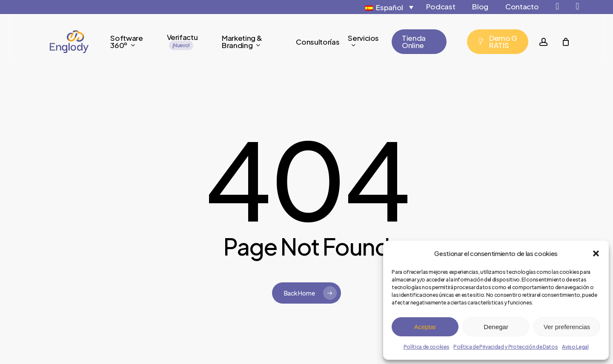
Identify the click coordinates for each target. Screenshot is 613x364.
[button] (596, 253)
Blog (480, 6)
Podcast (441, 6)
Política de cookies (427, 347)
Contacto (522, 6)
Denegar (496, 327)
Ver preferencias (567, 327)
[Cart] (565, 42)
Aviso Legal (575, 347)
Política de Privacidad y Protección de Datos (506, 347)
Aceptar (425, 327)
